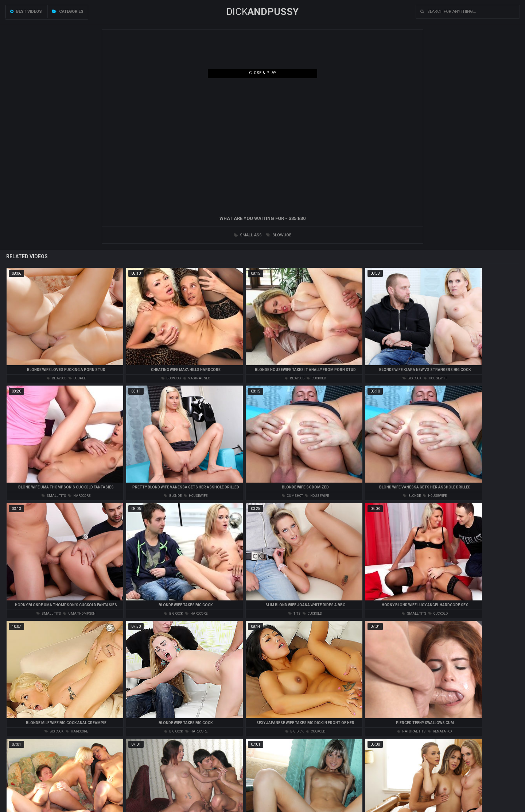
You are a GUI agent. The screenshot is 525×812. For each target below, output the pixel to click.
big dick (294, 731)
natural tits (411, 731)
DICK (262, 12)
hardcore (79, 496)
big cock (412, 378)
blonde (173, 496)
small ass (248, 235)
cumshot (292, 496)
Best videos (26, 11)
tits (294, 614)
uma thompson (79, 614)
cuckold (316, 378)
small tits (54, 496)
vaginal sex (197, 378)
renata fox (440, 731)
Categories (68, 11)
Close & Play (263, 73)
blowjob (279, 235)
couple (77, 378)
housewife (435, 378)
